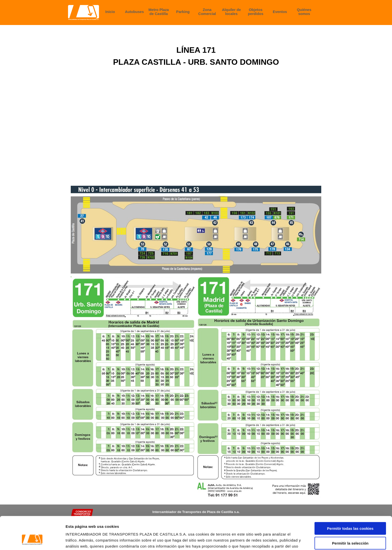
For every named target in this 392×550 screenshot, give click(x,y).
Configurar (264, 540)
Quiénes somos (304, 12)
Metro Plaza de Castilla (159, 12)
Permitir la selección (350, 515)
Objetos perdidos (256, 12)
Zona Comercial (207, 12)
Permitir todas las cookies (350, 500)
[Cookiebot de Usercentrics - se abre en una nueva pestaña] (32, 540)
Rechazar (350, 529)
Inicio (110, 12)
